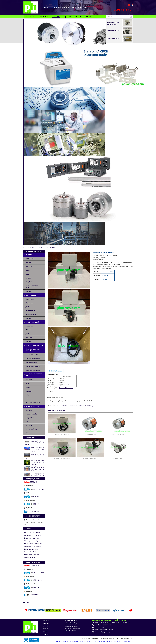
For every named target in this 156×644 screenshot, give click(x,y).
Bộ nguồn (29, 425)
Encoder (29, 255)
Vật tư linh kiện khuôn (33, 370)
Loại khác (29, 338)
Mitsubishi (29, 391)
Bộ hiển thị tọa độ (32, 322)
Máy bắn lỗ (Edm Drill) (33, 403)
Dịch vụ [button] (67, 17)
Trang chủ (46, 620)
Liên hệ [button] (88, 17)
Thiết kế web (119, 638)
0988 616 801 (35, 482)
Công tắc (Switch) (31, 414)
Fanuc (27, 383)
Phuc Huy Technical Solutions (105, 638)
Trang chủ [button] (30, 17)
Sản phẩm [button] (56, 17)
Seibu (27, 395)
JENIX (27, 307)
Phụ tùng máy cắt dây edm (34, 375)
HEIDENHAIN (30, 259)
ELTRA (28, 270)
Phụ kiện (28, 291)
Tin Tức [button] (78, 17)
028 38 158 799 (38, 489)
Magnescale (29, 303)
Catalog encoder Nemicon (33, 535)
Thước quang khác (32, 315)
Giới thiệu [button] (43, 17)
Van (27, 422)
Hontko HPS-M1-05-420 (90, 483)
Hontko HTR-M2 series (90, 460)
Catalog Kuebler (29, 557)
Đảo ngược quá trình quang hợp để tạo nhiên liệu (37, 462)
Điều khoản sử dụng (71, 623)
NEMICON (29, 266)
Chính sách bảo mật (71, 625)
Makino (28, 387)
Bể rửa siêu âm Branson (34, 345)
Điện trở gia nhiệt (31, 362)
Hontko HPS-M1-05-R (114, 31)
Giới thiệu (46, 623)
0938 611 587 (34, 511)
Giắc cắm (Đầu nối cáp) (33, 359)
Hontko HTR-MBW (119, 483)
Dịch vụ (45, 629)
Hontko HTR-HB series (62, 460)
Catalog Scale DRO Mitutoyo (33, 544)
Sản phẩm (46, 626)
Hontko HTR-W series (119, 460)
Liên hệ (45, 634)
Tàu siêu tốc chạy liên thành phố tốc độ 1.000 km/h (34, 443)
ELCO (27, 274)
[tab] (55, 371)
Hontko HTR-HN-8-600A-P (62, 483)
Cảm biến (29, 410)
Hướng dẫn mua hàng (71, 627)
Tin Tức (45, 632)
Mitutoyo (29, 330)
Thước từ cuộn (30, 311)
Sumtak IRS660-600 (113, 39)
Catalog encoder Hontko (32, 533)
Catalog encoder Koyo (31, 541)
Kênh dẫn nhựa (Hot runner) (33, 350)
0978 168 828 (37, 496)
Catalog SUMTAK (30, 552)
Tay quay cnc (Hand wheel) (32, 287)
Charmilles (29, 379)
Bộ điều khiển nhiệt (32, 355)
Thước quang (31, 295)
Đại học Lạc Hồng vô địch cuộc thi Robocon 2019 (37, 449)
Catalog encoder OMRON (32, 546)
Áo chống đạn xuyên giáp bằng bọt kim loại (37, 476)
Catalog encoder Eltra (31, 538)
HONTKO (28, 278)
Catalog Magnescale (31, 549)
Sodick (28, 399)
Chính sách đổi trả (70, 630)
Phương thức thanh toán (72, 628)
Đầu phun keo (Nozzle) (33, 366)
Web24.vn (129, 638)
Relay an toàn (30, 418)
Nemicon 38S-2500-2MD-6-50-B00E (113, 23)
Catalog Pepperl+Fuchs (32, 555)
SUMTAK (28, 262)
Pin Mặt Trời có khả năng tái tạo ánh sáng (34, 456)
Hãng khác (29, 282)
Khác (27, 433)
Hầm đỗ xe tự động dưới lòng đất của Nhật (37, 469)
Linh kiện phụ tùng (33, 407)
